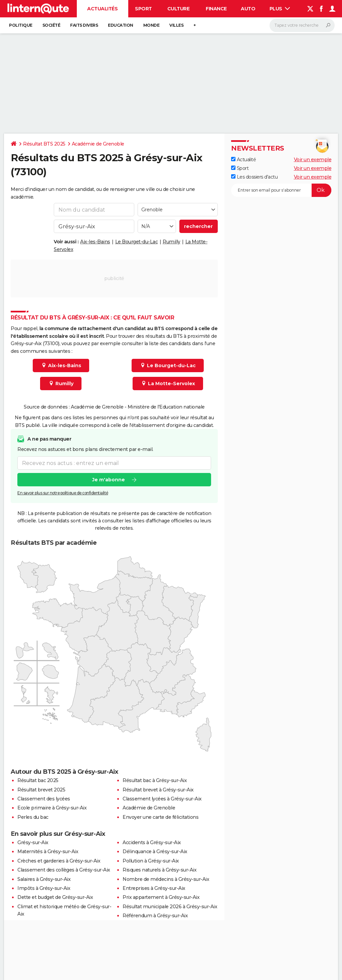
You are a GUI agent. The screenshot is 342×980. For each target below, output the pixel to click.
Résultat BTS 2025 (44, 144)
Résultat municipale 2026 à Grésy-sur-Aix (170, 907)
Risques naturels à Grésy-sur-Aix (159, 870)
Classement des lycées (44, 799)
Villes (176, 25)
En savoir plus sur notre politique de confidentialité (63, 493)
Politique (21, 25)
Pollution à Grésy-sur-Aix (151, 861)
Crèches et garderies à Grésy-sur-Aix (59, 861)
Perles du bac (33, 817)
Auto (248, 9)
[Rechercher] (302, 25)
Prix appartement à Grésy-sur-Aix (161, 897)
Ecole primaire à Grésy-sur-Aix (52, 808)
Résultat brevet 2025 (41, 790)
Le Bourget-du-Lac (137, 242)
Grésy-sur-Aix (33, 842)
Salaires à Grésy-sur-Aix (44, 879)
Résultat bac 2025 (38, 780)
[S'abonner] (281, 190)
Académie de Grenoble (98, 144)
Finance (216, 9)
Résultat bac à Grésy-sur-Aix (155, 780)
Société (51, 25)
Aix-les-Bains (95, 242)
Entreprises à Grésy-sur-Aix (154, 888)
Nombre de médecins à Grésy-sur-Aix (166, 879)
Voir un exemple (313, 160)
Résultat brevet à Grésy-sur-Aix (158, 790)
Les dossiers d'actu (254, 177)
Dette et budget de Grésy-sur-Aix (55, 897)
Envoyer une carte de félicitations (160, 817)
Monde (151, 25)
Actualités (102, 9)
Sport (143, 9)
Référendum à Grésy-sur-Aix (155, 916)
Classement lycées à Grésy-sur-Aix (162, 799)
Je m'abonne (109, 480)
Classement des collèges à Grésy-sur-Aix (64, 870)
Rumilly (172, 242)
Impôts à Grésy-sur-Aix (44, 888)
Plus (280, 9)
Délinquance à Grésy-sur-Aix (155, 851)
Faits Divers (84, 25)
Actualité (243, 160)
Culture (179, 9)
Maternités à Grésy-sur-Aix (48, 851)
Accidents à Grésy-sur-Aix (152, 842)
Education (121, 25)
